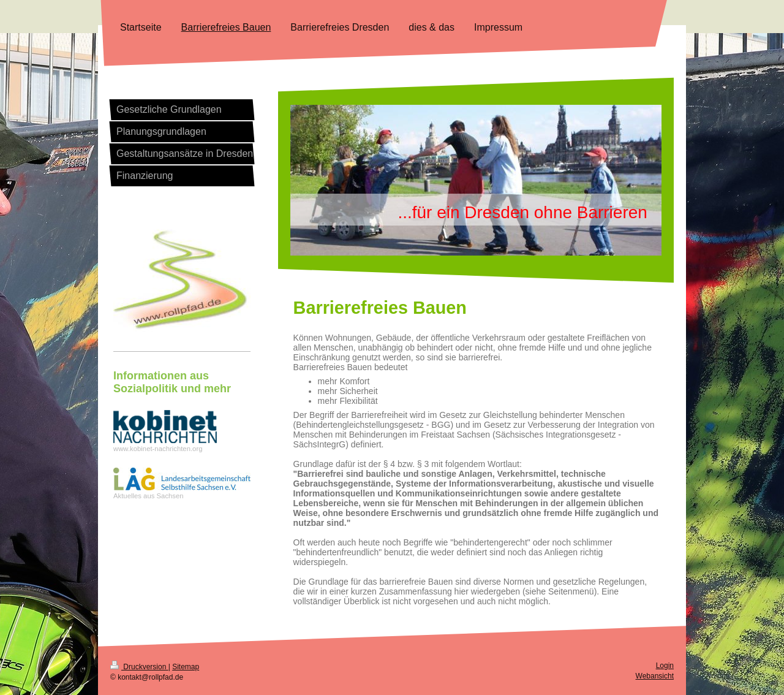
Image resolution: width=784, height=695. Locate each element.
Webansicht (655, 676)
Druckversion (139, 667)
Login (665, 666)
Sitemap (186, 667)
